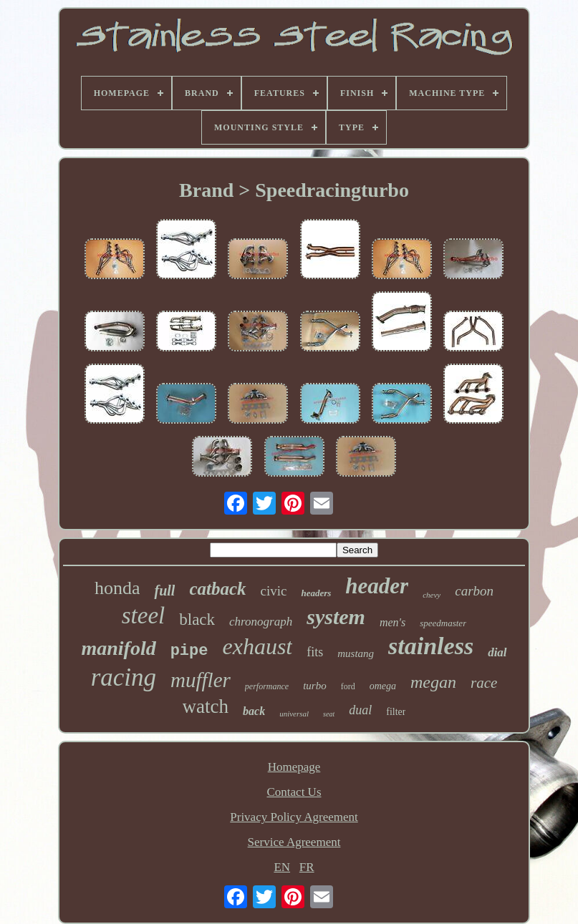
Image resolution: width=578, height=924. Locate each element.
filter (396, 712)
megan (433, 682)
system (336, 617)
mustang (356, 653)
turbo (315, 686)
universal (294, 714)
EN (282, 867)
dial (497, 652)
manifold (118, 648)
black (197, 619)
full (164, 590)
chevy (432, 595)
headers (316, 593)
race (484, 683)
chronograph (261, 622)
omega (383, 686)
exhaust (257, 646)
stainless (431, 646)
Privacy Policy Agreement (294, 817)
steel (143, 616)
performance (267, 686)
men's (392, 622)
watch (206, 706)
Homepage (294, 767)
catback (217, 589)
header (377, 586)
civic (274, 591)
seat (329, 714)
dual (360, 710)
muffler (201, 680)
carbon (474, 591)
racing (124, 677)
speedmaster (443, 623)
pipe (189, 651)
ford (348, 686)
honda (117, 588)
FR (307, 867)
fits (315, 652)
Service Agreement (294, 842)
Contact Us (294, 792)
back (254, 711)
